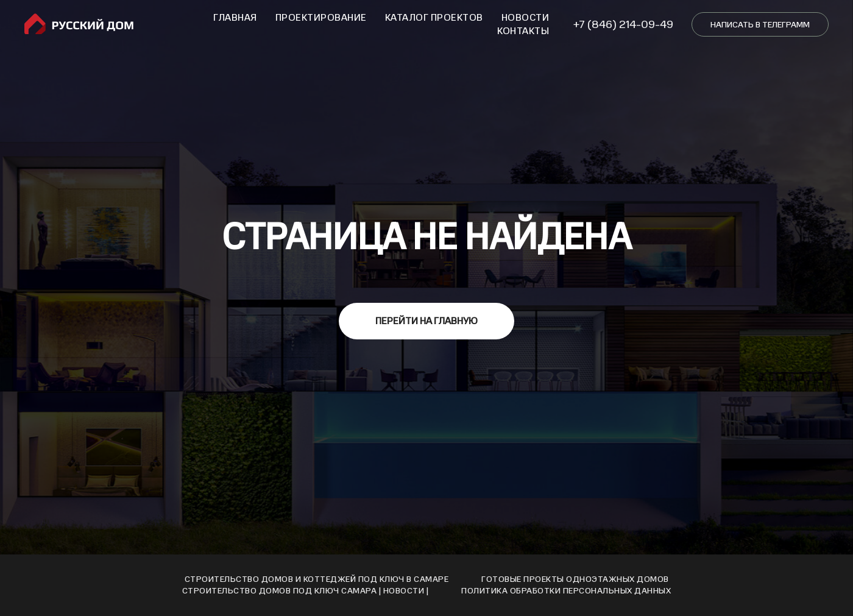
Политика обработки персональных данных (566, 591)
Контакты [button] (523, 31)
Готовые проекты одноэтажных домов (575, 579)
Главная (235, 18)
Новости (526, 18)
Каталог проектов (434, 18)
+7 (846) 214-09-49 (623, 24)
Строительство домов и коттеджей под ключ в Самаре (317, 579)
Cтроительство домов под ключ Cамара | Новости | (306, 591)
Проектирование (321, 18)
